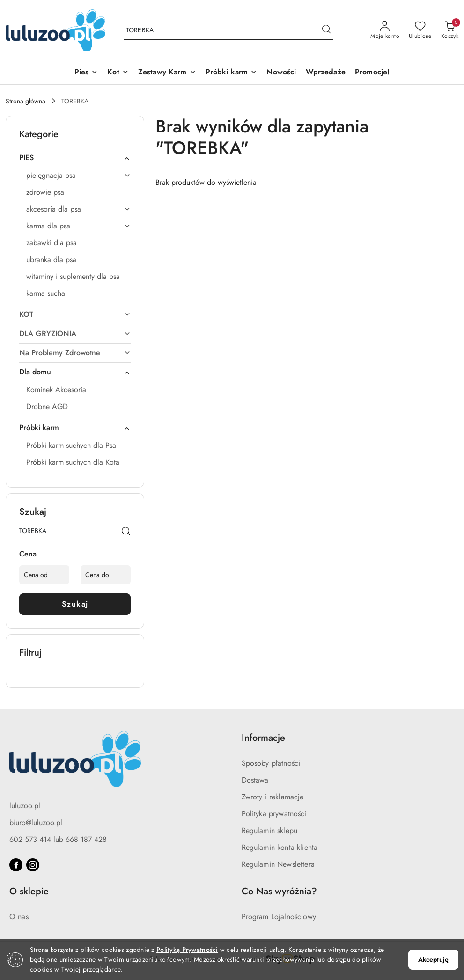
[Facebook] (16, 865)
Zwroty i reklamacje (273, 797)
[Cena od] (44, 575)
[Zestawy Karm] (167, 73)
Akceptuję (433, 959)
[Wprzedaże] (326, 73)
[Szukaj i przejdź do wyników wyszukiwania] (326, 30)
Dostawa (255, 780)
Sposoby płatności (271, 763)
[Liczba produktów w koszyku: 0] (450, 30)
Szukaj (75, 604)
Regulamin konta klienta (280, 847)
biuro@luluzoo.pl (36, 823)
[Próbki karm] (232, 73)
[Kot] (118, 73)
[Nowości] (281, 73)
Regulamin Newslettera (278, 864)
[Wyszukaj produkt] (229, 30)
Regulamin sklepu (270, 830)
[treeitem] (75, 158)
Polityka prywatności (274, 814)
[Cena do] (106, 575)
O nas (19, 917)
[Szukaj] (126, 533)
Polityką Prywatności (187, 950)
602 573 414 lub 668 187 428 (58, 839)
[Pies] (86, 73)
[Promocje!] (372, 73)
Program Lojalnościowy (279, 917)
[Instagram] (33, 865)
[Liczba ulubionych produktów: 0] (420, 30)
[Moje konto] (385, 30)
